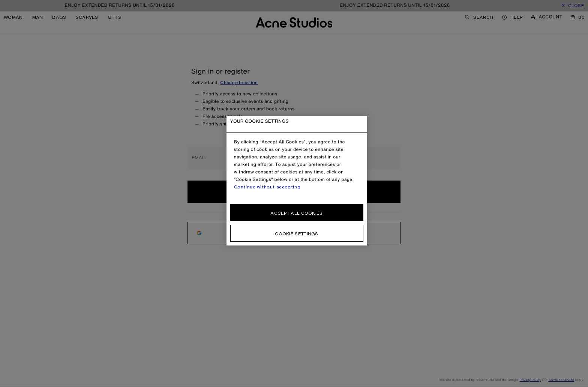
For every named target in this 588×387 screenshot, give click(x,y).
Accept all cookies (296, 213)
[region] (297, 181)
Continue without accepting (267, 187)
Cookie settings (297, 234)
